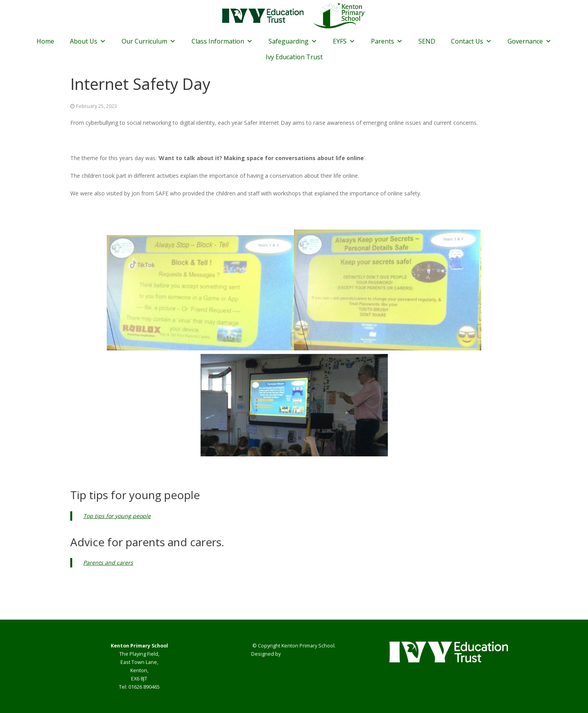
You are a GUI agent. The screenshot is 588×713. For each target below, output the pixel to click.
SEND (427, 41)
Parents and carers (108, 563)
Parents (387, 41)
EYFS (344, 41)
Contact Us (471, 41)
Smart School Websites (309, 654)
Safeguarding (293, 41)
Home (45, 41)
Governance (530, 41)
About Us (88, 41)
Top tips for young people (117, 516)
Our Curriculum (149, 41)
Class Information (222, 41)
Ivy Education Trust (294, 57)
